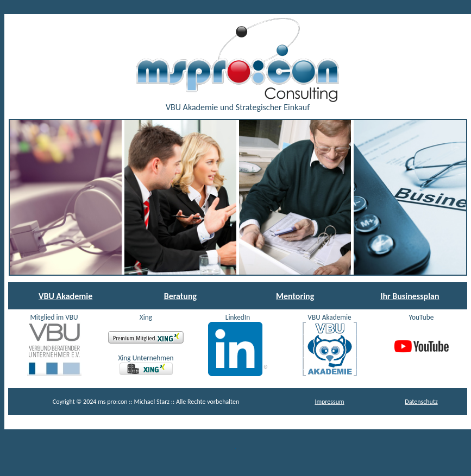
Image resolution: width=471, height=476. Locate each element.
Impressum (329, 402)
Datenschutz (421, 402)
